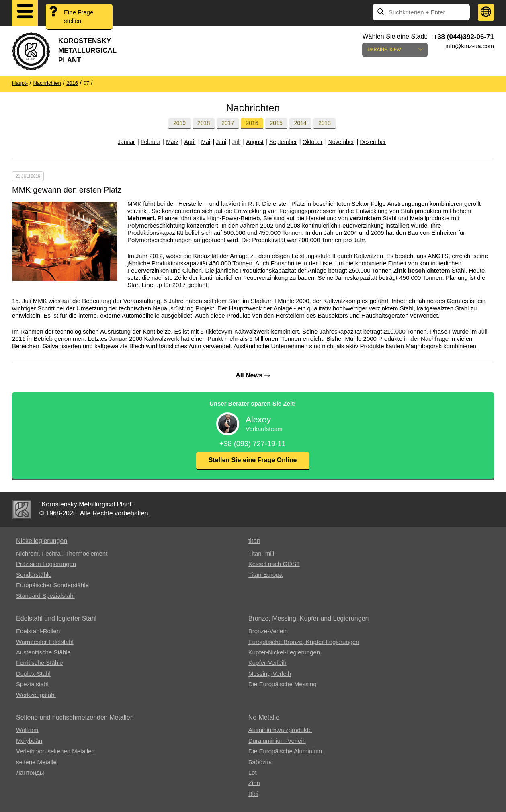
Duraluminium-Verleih (277, 741)
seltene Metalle (36, 762)
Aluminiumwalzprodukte (280, 730)
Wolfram (27, 730)
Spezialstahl (32, 684)
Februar (151, 142)
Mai (206, 142)
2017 (228, 123)
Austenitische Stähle (43, 652)
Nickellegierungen (42, 541)
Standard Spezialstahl (45, 596)
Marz (172, 142)
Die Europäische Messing (283, 684)
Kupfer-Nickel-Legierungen (284, 652)
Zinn (254, 783)
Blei (253, 794)
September (283, 142)
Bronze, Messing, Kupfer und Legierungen (309, 618)
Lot (253, 772)
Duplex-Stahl (33, 674)
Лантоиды (30, 772)
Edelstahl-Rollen (38, 631)
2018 (204, 123)
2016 (252, 123)
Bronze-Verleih (268, 631)
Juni (221, 142)
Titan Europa (265, 575)
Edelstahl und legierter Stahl (56, 618)
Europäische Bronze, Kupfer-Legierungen (304, 642)
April (190, 142)
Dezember (373, 142)
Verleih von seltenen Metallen (55, 751)
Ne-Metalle (264, 717)
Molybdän (29, 741)
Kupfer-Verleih (267, 663)
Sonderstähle (34, 575)
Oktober (313, 142)
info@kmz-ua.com (470, 46)
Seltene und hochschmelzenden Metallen (75, 717)
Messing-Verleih (270, 674)
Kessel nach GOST (274, 564)
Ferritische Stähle (40, 663)
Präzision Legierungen (46, 564)
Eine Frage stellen (79, 16)
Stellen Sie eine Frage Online (253, 460)
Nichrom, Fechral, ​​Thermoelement (62, 553)
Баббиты (261, 762)
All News (249, 375)
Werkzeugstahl (36, 695)
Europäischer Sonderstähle (52, 585)
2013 (325, 123)
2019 (179, 123)
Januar (126, 142)
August (255, 142)
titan (254, 541)
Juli (236, 142)
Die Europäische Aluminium (285, 751)
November (341, 142)
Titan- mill (261, 553)
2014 (300, 123)
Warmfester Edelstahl (45, 642)
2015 (276, 123)
